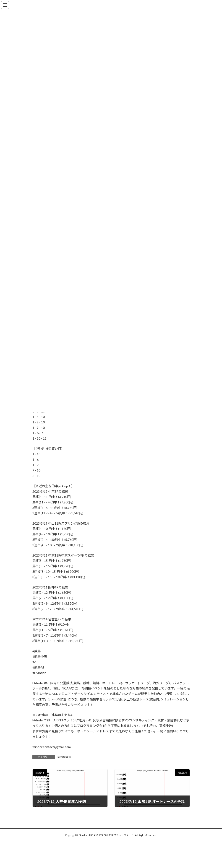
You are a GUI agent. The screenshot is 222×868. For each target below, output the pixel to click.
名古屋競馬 (64, 757)
